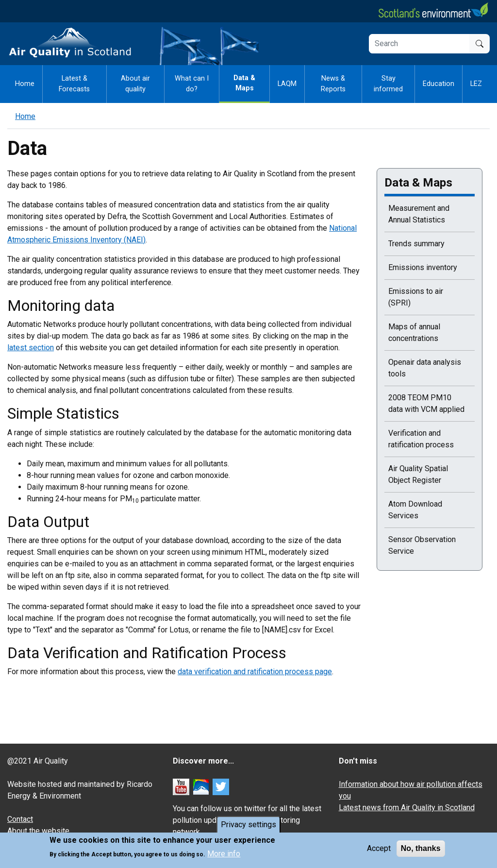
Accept (379, 849)
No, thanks (421, 849)
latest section (31, 348)
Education (439, 84)
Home (25, 84)
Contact (20, 819)
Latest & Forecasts (74, 84)
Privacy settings (248, 825)
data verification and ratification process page (255, 672)
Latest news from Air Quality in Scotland (407, 808)
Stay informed (388, 84)
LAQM (287, 84)
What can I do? (192, 84)
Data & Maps (244, 83)
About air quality (135, 84)
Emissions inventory (423, 267)
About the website (38, 831)
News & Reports (333, 84)
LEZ (476, 84)
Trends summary (416, 244)
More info (224, 854)
